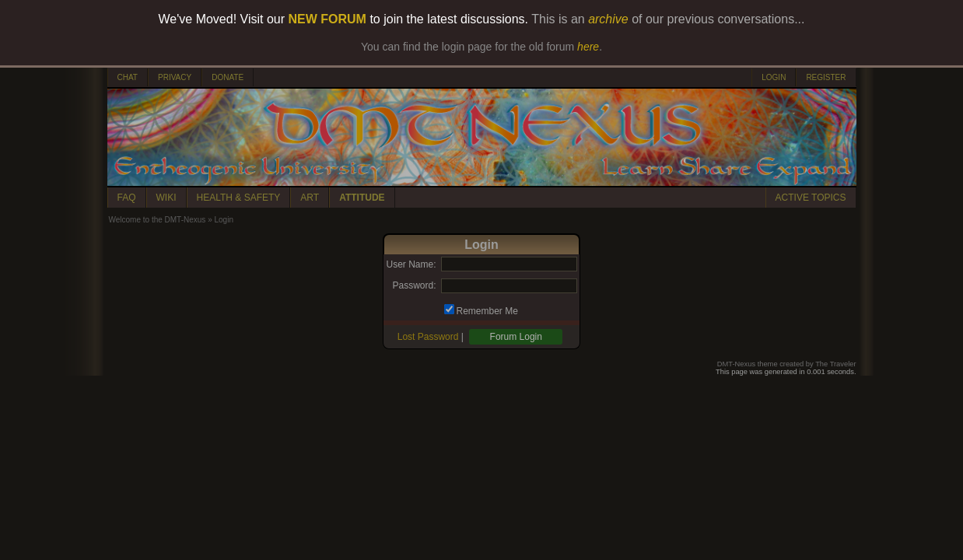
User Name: (411, 264)
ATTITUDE (362, 198)
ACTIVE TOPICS (811, 198)
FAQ (127, 198)
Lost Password (428, 337)
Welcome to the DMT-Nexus (158, 220)
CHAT (128, 77)
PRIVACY (175, 77)
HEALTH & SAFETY (239, 198)
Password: (414, 285)
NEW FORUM (327, 19)
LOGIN (774, 77)
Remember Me (487, 311)
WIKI (166, 198)
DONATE (228, 77)
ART (310, 198)
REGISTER (826, 77)
